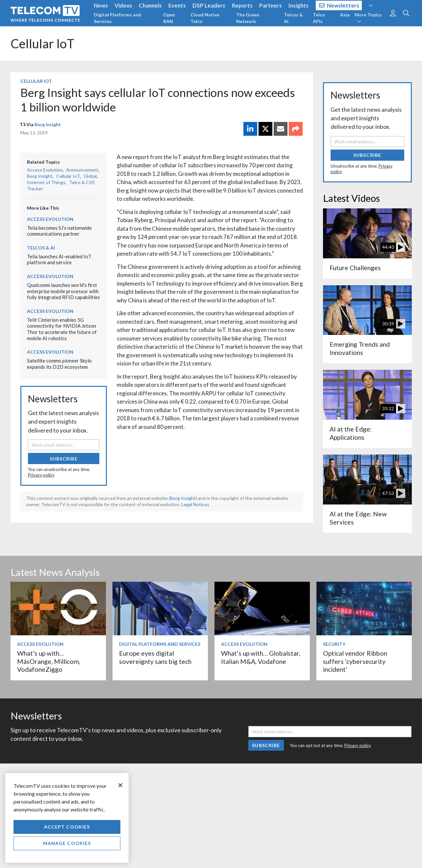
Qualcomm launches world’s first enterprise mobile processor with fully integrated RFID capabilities (63, 291)
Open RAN (169, 18)
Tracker (35, 188)
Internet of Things (46, 182)
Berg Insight (48, 124)
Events (177, 5)
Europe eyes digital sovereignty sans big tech (155, 657)
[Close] (120, 785)
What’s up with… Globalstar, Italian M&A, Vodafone (261, 657)
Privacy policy (41, 475)
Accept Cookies (67, 827)
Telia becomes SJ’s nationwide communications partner (59, 231)
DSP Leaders (209, 5)
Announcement (82, 170)
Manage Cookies (67, 843)
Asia (345, 15)
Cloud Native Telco (205, 18)
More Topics (368, 18)
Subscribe (64, 459)
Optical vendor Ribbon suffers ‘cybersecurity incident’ (355, 661)
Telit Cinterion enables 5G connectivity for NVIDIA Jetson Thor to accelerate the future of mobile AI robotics (62, 329)
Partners (271, 5)
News (101, 5)
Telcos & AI (293, 18)
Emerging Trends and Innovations (360, 348)
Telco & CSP (82, 182)
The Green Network (248, 18)
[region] (67, 818)
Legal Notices (195, 504)
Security (334, 644)
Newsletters (339, 5)
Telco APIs (319, 18)
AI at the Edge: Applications (351, 433)
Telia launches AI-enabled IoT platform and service (59, 259)
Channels (150, 5)
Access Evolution (45, 170)
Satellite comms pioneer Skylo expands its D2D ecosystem (59, 364)
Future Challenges (355, 268)
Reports (242, 5)
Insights (298, 5)
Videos (123, 5)
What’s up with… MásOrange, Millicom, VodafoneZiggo (49, 661)
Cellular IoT (42, 44)
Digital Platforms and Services (117, 18)
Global (90, 176)
